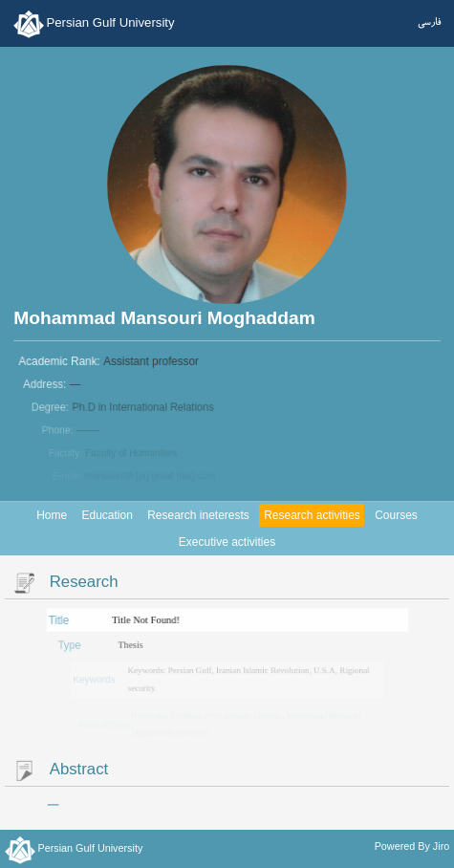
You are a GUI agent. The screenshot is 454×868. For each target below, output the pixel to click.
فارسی (429, 22)
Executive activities (227, 542)
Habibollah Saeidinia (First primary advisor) (206, 715)
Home (52, 515)
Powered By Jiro (412, 846)
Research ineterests (198, 515)
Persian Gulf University (110, 22)
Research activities (312, 515)
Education (107, 515)
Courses (396, 515)
